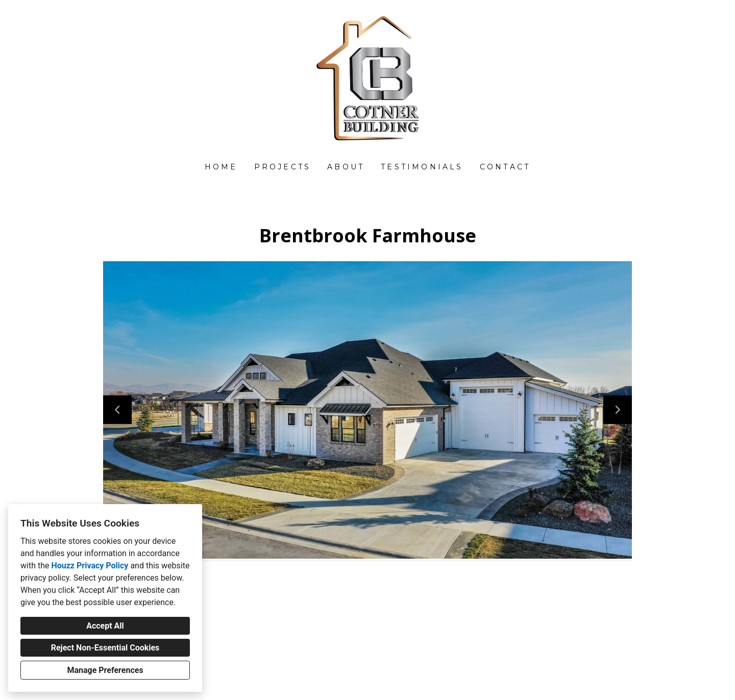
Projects (283, 167)
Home (221, 167)
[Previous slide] (117, 410)
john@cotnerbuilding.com (373, 656)
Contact (505, 167)
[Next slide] (618, 410)
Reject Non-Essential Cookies (105, 648)
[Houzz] (367, 602)
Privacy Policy (342, 684)
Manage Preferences (105, 670)
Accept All (105, 626)
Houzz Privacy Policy (90, 566)
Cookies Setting (390, 684)
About (346, 167)
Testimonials (422, 167)
